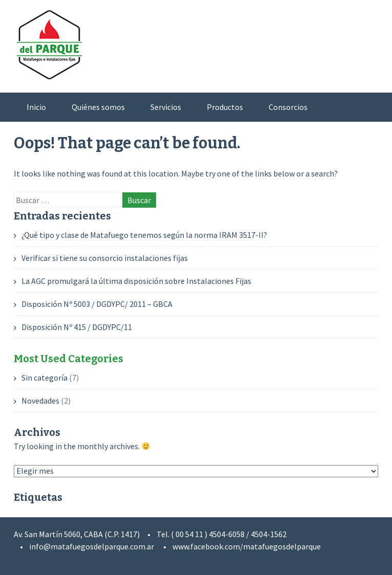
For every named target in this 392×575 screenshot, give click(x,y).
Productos (225, 107)
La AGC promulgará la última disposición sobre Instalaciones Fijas (136, 281)
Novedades (40, 401)
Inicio (36, 107)
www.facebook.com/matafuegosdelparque (247, 546)
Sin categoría (45, 378)
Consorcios (288, 107)
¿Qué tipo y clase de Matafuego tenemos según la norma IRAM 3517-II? (144, 235)
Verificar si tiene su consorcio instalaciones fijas (105, 258)
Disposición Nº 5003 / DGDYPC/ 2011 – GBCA (97, 304)
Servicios (166, 107)
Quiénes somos (98, 107)
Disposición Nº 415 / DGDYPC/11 (77, 327)
